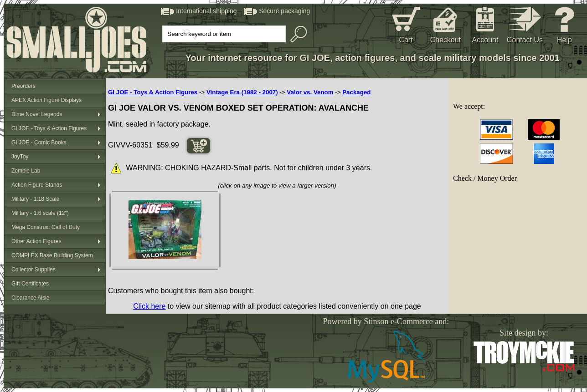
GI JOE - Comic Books (39, 143)
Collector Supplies (33, 270)
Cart (406, 40)
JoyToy (20, 157)
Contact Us (525, 40)
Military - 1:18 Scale (35, 199)
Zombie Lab (26, 171)
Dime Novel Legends (37, 114)
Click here (149, 306)
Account (485, 40)
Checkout (446, 40)
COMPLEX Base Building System (52, 255)
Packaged (356, 92)
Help (564, 40)
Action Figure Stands (37, 185)
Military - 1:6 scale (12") (40, 213)
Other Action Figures (36, 241)
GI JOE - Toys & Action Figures (49, 128)
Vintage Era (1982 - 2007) (242, 92)
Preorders (23, 86)
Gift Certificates (30, 284)
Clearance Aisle (30, 298)
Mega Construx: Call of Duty (46, 227)
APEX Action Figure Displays (46, 100)
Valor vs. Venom (310, 92)
